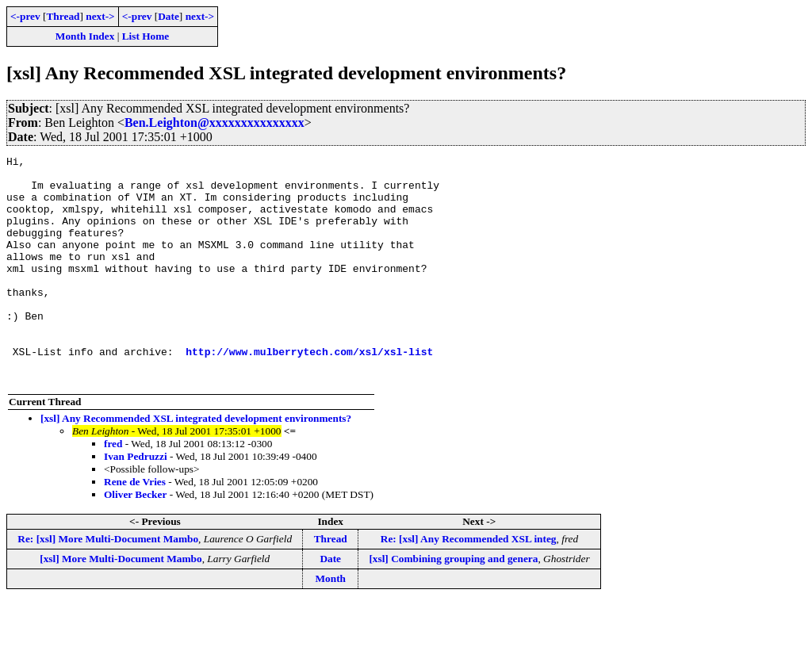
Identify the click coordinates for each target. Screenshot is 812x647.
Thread (63, 16)
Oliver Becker (135, 540)
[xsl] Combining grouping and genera (453, 604)
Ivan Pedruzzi (136, 502)
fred (113, 489)
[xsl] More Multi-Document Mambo (121, 604)
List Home (146, 36)
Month (330, 624)
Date (169, 16)
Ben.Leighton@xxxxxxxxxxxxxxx (214, 123)
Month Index (85, 36)
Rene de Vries (135, 527)
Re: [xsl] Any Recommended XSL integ (469, 584)
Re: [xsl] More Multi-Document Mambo (108, 584)
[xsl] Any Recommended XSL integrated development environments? (196, 463)
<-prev (25, 16)
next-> (100, 16)
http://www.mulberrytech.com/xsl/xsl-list (309, 392)
